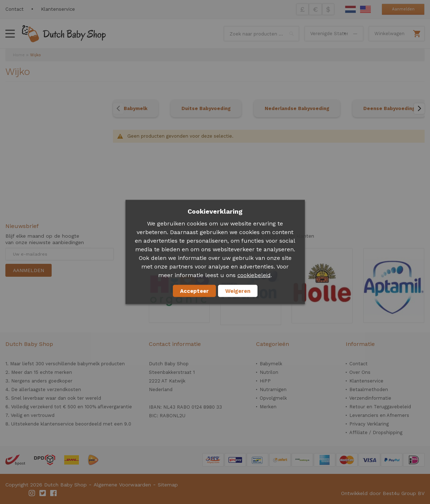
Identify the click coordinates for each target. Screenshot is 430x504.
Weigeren (238, 291)
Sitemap (168, 485)
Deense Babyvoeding (389, 108)
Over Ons (360, 372)
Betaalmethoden (369, 389)
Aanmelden (403, 9)
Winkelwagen (389, 34)
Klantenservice (58, 9)
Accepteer (194, 291)
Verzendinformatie (370, 398)
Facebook (54, 493)
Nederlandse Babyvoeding (297, 108)
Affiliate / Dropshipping (376, 432)
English (365, 9)
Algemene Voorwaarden (122, 485)
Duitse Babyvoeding (206, 108)
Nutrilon (269, 372)
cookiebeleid (254, 275)
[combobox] (261, 34)
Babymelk (136, 108)
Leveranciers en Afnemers (379, 415)
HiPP (265, 381)
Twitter (43, 493)
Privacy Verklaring (369, 424)
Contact (15, 9)
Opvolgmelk (273, 398)
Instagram (32, 493)
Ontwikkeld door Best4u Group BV (383, 493)
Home (19, 55)
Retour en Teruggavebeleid (380, 407)
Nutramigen (273, 389)
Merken (268, 407)
